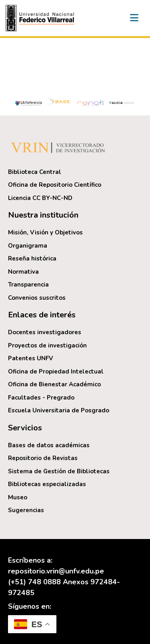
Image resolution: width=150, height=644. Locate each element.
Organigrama (28, 246)
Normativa (23, 272)
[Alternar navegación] (134, 18)
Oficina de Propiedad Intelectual (56, 371)
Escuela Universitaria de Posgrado (59, 410)
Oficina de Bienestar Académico (54, 384)
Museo (18, 497)
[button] (41, 18)
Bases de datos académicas (49, 445)
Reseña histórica (32, 258)
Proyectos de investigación (47, 345)
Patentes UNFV (31, 358)
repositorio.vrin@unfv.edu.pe (56, 571)
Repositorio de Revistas (43, 458)
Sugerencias (26, 510)
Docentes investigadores (45, 332)
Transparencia (28, 285)
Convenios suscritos (37, 298)
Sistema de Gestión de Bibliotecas (59, 471)
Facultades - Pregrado (41, 398)
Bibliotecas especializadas (47, 484)
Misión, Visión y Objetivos (45, 232)
